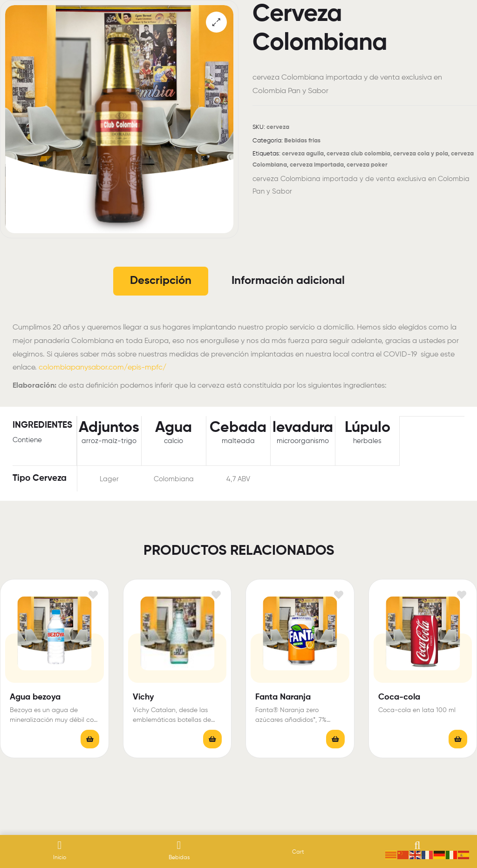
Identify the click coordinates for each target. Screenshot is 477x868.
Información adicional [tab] (288, 281)
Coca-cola (399, 697)
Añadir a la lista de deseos (93, 595)
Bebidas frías (302, 141)
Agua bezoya (35, 697)
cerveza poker (367, 165)
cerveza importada (317, 165)
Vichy (143, 697)
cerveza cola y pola (421, 154)
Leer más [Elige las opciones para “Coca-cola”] (458, 739)
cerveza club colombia (358, 154)
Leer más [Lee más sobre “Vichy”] (212, 739)
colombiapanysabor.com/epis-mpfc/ (102, 368)
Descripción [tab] (161, 281)
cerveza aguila (303, 154)
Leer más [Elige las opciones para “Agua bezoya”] (90, 739)
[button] (216, 22)
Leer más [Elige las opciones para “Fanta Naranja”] (335, 739)
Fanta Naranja (283, 697)
